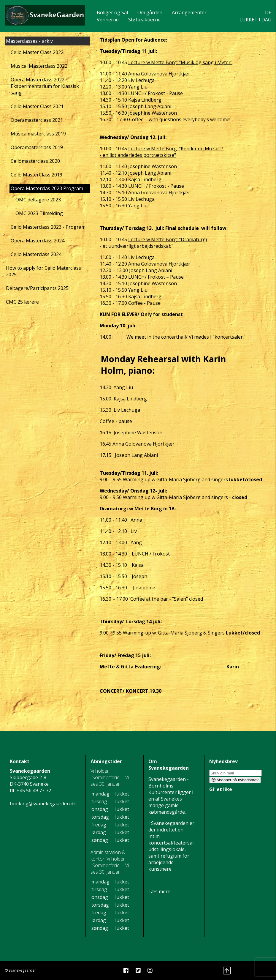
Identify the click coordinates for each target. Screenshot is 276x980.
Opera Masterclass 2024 (38, 241)
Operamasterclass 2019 (37, 147)
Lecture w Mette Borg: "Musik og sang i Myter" (180, 62)
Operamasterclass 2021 (37, 120)
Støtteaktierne (144, 20)
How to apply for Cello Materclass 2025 (43, 271)
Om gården (150, 12)
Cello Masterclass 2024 (36, 254)
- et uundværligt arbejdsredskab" (137, 246)
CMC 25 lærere (22, 302)
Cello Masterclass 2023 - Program (48, 227)
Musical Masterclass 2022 (39, 66)
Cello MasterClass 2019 (37, 175)
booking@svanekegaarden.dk (43, 804)
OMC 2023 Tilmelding (39, 213)
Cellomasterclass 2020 (35, 161)
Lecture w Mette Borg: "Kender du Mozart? (176, 149)
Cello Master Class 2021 (37, 106)
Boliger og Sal (112, 12)
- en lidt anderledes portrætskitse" (138, 155)
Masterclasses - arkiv (29, 41)
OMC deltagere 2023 (38, 200)
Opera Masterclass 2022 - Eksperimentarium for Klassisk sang (45, 86)
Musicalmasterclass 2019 (38, 134)
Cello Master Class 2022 (37, 52)
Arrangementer (189, 12)
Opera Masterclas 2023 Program (47, 188)
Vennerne (108, 20)
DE (268, 12)
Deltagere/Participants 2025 (37, 288)
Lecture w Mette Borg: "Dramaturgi (168, 239)
